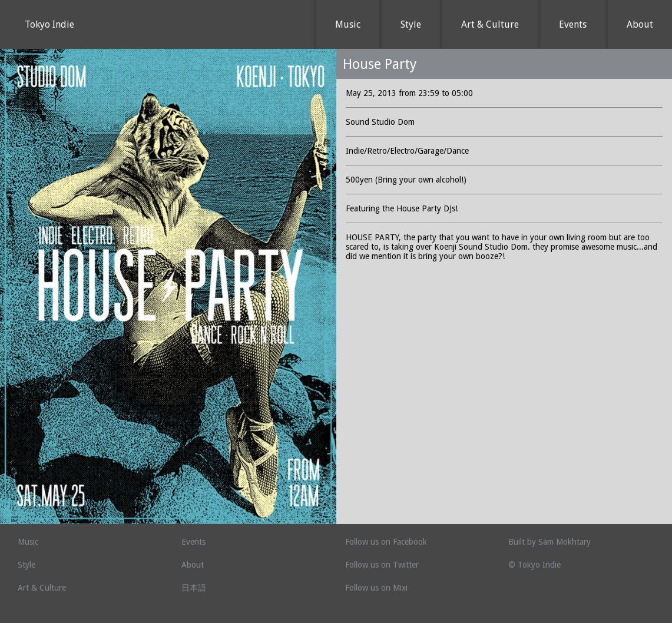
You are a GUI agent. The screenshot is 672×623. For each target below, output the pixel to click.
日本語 (194, 588)
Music (348, 24)
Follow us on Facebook (386, 542)
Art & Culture (490, 24)
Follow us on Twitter (382, 565)
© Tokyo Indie (534, 565)
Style (411, 24)
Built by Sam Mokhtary (549, 542)
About (640, 24)
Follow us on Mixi (376, 588)
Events (573, 24)
